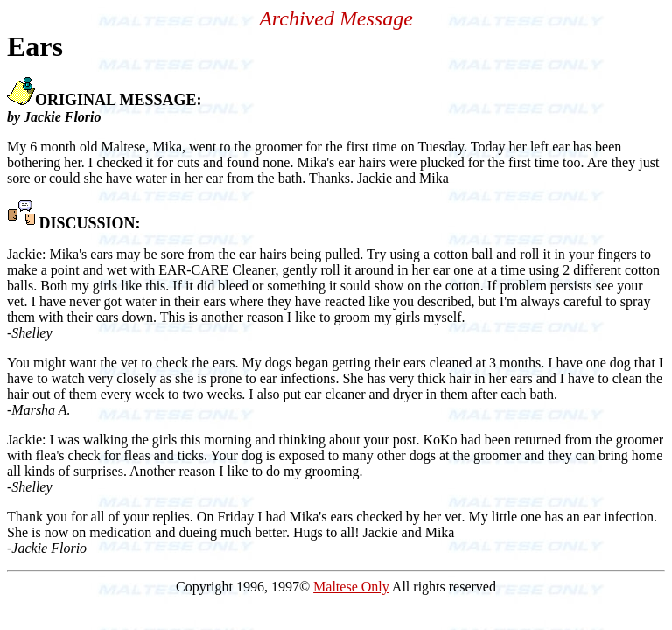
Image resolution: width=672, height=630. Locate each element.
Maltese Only (351, 587)
